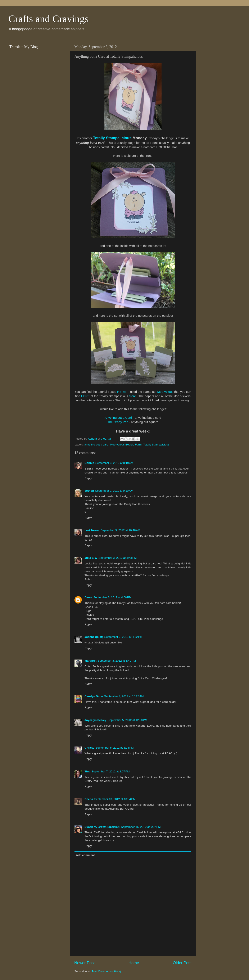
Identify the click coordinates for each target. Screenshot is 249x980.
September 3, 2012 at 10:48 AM (120, 530)
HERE (121, 392)
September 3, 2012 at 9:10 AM (114, 491)
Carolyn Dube (94, 696)
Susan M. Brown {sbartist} (102, 827)
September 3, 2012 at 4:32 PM (123, 637)
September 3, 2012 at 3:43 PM (118, 558)
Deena (89, 799)
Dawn (88, 597)
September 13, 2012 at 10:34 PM (115, 799)
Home (134, 963)
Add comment (85, 855)
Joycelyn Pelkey (95, 720)
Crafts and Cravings (49, 19)
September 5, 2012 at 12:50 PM (127, 720)
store (132, 396)
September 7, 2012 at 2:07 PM (111, 771)
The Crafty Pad (118, 422)
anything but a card (96, 445)
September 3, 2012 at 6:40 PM (117, 661)
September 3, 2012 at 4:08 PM (112, 597)
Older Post (182, 963)
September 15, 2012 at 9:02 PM (141, 827)
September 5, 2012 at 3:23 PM (115, 748)
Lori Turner (92, 530)
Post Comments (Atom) (106, 971)
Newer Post (85, 963)
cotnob (89, 491)
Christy (89, 748)
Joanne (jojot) (94, 637)
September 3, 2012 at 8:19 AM (114, 463)
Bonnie (89, 463)
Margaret (90, 661)
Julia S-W (91, 558)
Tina (87, 771)
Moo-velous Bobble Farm (126, 445)
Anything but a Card (118, 418)
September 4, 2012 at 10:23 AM (124, 696)
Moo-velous (165, 392)
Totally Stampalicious (112, 138)
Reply (88, 478)
